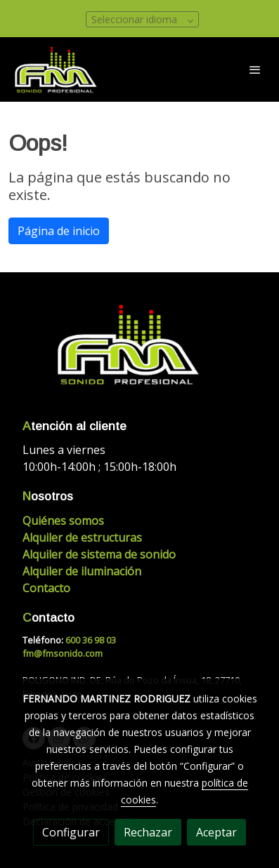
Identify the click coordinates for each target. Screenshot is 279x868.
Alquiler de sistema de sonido (99, 554)
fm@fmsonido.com (63, 653)
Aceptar (216, 832)
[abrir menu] (255, 69)
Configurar (71, 832)
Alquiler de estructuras (82, 538)
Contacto (46, 588)
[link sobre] (139, 353)
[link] (56, 69)
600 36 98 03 (91, 640)
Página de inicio (59, 231)
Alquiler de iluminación (82, 571)
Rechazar (148, 832)
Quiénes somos (63, 521)
